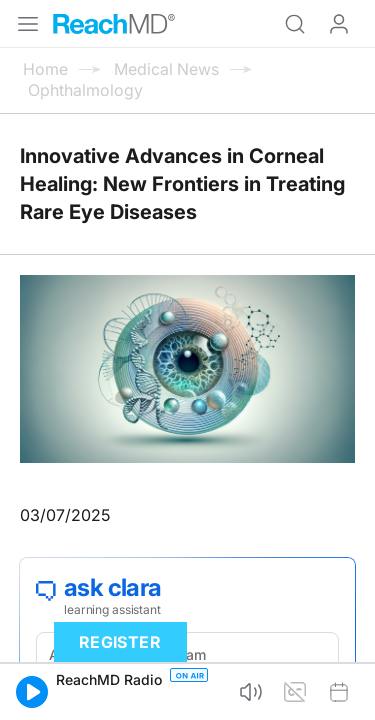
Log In (339, 24)
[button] (32, 692)
